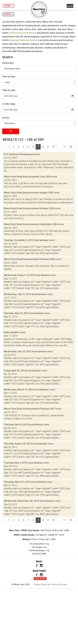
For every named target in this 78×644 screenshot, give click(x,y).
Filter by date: (9, 90)
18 (71, 147)
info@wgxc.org (39, 547)
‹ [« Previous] (4, 147)
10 (53, 147)
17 (64, 147)
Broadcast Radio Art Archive (23, 40)
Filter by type (9, 77)
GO (11, 131)
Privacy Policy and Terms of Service (51, 585)
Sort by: (6, 118)
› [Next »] (76, 147)
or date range (9, 104)
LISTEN (8, 6)
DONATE (8, 14)
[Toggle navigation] (70, 6)
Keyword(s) (8, 63)
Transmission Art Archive (22, 33)
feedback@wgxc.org (39, 550)
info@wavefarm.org (39, 544)
